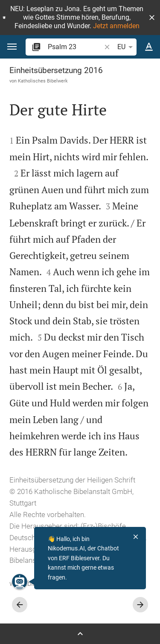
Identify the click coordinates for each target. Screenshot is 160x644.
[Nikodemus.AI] (20, 582)
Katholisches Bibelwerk (43, 81)
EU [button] (127, 47)
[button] (152, 18)
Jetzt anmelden (116, 26)
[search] (75, 47)
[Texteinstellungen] (149, 47)
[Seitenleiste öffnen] (80, 634)
